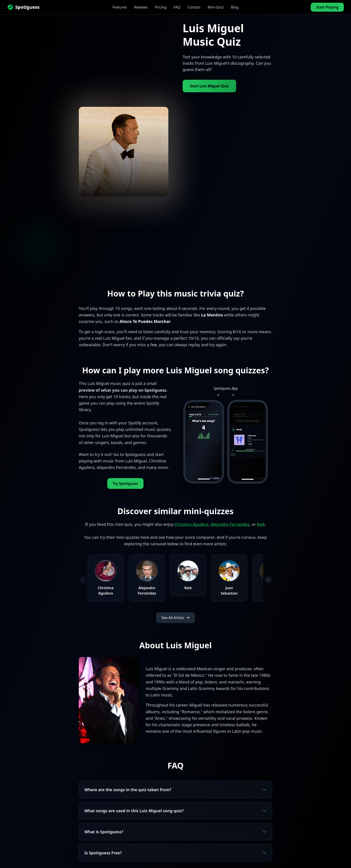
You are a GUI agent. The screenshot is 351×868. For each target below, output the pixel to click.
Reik (261, 524)
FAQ (177, 7)
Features (120, 7)
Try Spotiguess (125, 483)
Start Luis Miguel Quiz (209, 86)
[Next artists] (268, 580)
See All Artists (175, 618)
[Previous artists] (83, 580)
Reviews (141, 7)
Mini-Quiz (216, 7)
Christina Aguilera (192, 524)
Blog (235, 7)
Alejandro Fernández (230, 524)
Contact (194, 7)
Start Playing (327, 7)
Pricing (161, 7)
